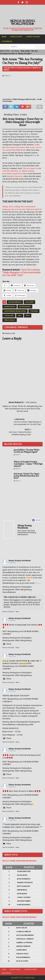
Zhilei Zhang (10, 320)
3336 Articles (31, 402)
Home (4, 37)
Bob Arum (29, 302)
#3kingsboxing (26, 590)
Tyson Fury (9, 316)
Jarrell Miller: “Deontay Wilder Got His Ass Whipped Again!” (27, 451)
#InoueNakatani (9, 592)
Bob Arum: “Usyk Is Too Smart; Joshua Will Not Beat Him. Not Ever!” (27, 476)
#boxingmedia (8, 590)
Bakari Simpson (15, 302)
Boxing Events (16, 37)
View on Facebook (8, 612)
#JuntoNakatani (9, 572)
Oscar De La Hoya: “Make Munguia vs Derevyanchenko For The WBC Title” (21, 272)
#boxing (6, 587)
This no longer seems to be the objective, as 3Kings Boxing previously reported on (22, 171)
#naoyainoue (24, 567)
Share (17, 612)
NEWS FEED (5, 51)
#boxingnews (15, 587)
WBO (28, 316)
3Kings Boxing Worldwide (20, 561)
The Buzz (15, 51)
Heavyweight (25, 307)
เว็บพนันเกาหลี (9, 333)
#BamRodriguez (9, 583)
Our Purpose (7, 41)
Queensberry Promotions (15, 311)
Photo (7, 644)
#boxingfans (26, 587)
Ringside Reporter (15, 176)
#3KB (17, 590)
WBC (20, 316)
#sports (13, 722)
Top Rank (34, 311)
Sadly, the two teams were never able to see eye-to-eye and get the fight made (22, 147)
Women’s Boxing (33, 37)
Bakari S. (7, 76)
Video (7, 844)
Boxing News (10, 307)
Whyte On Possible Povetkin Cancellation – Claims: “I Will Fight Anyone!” (28, 464)
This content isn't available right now (20, 597)
